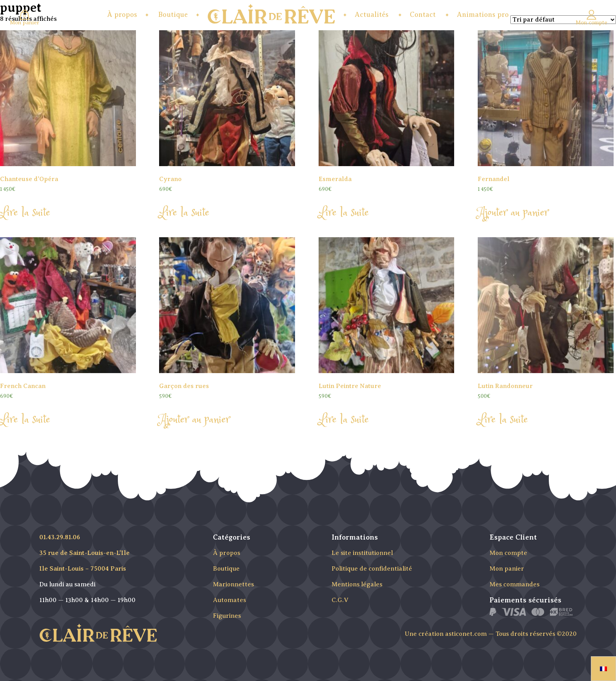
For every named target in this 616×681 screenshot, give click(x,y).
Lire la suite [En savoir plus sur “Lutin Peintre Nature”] (344, 420)
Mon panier (507, 569)
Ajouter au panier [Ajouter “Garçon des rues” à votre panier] (194, 420)
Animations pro (483, 15)
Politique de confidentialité (372, 569)
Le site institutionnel (362, 553)
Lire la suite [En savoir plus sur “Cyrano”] (184, 213)
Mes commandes (514, 584)
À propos (122, 15)
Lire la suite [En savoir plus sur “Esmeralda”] (344, 213)
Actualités (372, 15)
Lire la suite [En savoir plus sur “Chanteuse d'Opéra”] (25, 213)
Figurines (227, 616)
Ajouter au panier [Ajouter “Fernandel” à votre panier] (513, 213)
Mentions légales (357, 584)
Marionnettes (233, 584)
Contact (423, 15)
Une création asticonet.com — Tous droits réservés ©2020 (491, 634)
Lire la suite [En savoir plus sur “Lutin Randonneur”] (503, 420)
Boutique (173, 15)
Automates (229, 600)
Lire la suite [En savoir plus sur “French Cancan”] (25, 420)
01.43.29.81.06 (60, 537)
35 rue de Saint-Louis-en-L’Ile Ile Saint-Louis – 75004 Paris (84, 561)
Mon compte (508, 553)
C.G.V (340, 600)
